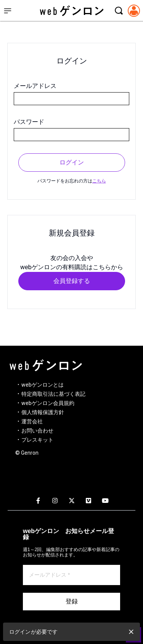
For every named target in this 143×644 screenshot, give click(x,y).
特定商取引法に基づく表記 (53, 394)
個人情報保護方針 (43, 412)
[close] (131, 632)
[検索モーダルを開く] (119, 11)
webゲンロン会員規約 (48, 403)
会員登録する (72, 281)
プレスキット (37, 440)
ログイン (72, 162)
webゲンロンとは (43, 385)
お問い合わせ (37, 431)
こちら (99, 181)
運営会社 (32, 421)
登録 (72, 601)
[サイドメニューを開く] (8, 11)
